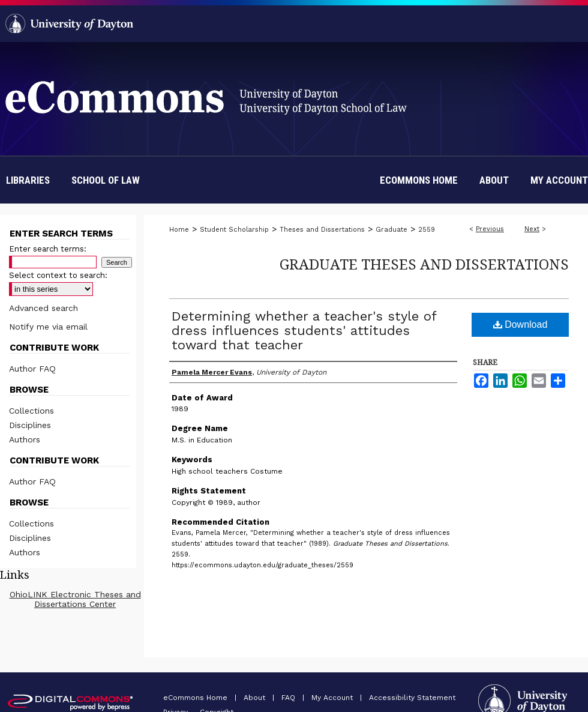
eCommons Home (196, 698)
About (256, 698)
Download (520, 324)
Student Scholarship (234, 230)
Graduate (391, 230)
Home (179, 230)
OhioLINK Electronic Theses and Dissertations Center (75, 599)
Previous (490, 229)
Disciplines (30, 425)
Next (532, 229)
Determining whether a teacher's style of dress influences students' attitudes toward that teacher (304, 330)
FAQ (289, 698)
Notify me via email (48, 327)
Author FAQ (32, 369)
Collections (31, 411)
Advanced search (43, 308)
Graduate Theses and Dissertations (424, 264)
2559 (427, 230)
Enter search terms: (48, 249)
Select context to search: (58, 275)
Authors (25, 439)
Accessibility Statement (412, 698)
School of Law (106, 180)
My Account (333, 698)
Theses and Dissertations (322, 230)
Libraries (28, 180)
